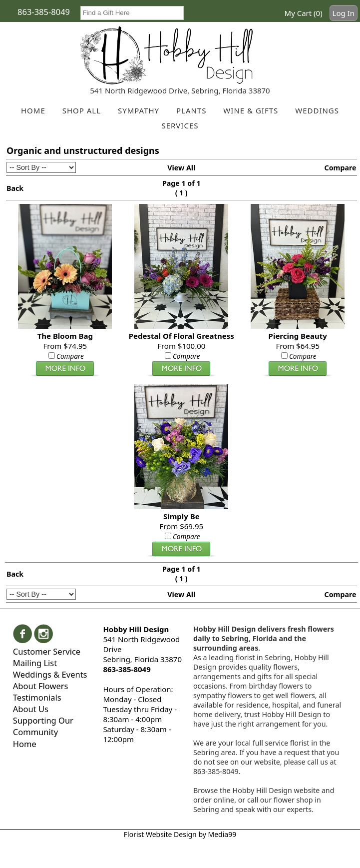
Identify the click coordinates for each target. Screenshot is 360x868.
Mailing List (35, 663)
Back (15, 188)
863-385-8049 (44, 12)
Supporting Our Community (43, 726)
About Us (31, 709)
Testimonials (37, 697)
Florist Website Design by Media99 (180, 834)
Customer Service (47, 651)
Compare (340, 168)
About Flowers (41, 686)
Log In (344, 13)
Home (25, 744)
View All (181, 168)
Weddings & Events (50, 674)
